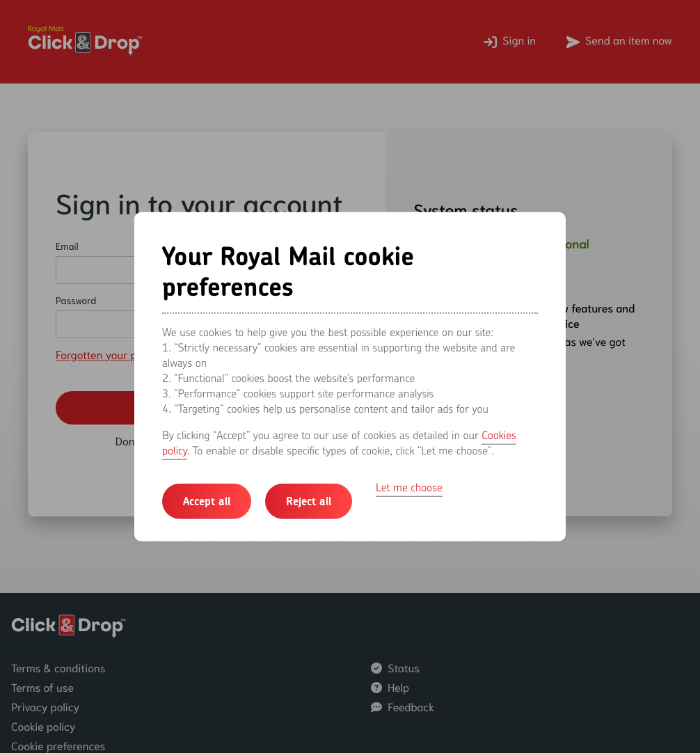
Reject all (309, 501)
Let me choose (409, 487)
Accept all (207, 501)
